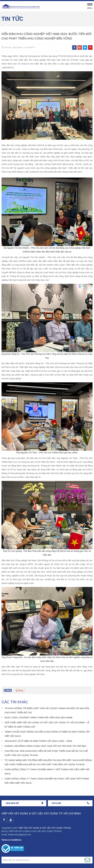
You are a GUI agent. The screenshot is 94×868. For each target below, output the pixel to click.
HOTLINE (57, 803)
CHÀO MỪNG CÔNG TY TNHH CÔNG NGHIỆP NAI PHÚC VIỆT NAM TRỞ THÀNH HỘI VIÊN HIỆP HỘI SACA (47, 781)
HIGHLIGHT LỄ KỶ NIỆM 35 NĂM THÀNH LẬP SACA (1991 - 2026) (38, 741)
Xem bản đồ (12, 803)
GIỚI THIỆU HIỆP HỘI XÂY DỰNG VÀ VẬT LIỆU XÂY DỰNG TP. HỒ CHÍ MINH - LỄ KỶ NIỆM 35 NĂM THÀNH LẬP (47, 725)
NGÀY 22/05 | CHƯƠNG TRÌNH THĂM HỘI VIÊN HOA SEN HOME (39, 717)
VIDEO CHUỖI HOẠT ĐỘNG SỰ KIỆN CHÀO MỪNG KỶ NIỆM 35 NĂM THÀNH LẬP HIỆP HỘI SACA (47, 734)
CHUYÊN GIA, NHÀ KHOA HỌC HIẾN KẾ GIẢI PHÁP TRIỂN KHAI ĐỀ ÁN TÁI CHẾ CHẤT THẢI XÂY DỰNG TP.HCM (46, 753)
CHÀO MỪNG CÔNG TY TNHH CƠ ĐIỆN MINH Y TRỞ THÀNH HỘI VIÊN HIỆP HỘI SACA (47, 772)
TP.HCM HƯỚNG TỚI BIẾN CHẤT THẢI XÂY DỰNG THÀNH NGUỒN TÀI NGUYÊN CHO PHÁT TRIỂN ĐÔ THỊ (47, 710)
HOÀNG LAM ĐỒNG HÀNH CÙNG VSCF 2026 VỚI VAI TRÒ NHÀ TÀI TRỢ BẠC (45, 746)
